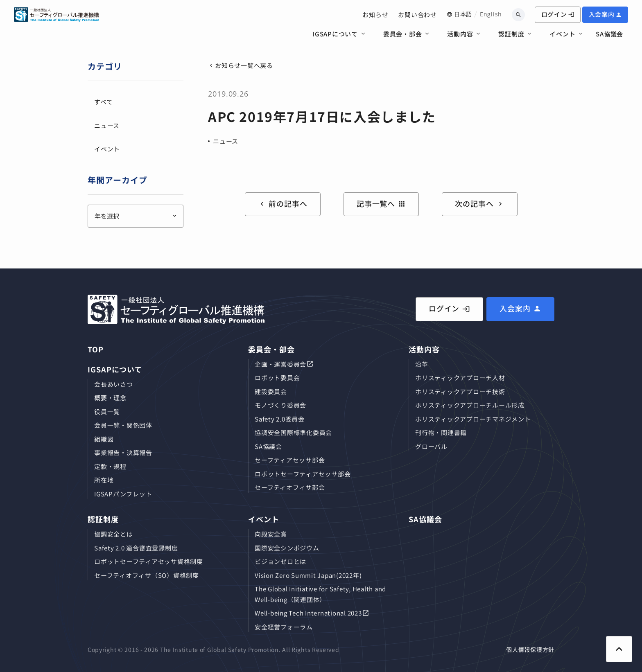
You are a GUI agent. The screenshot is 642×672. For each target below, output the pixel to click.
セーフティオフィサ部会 (290, 487)
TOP (96, 349)
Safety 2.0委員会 (280, 419)
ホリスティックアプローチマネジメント (473, 419)
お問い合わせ (417, 15)
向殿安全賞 (271, 534)
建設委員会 (271, 391)
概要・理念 (110, 398)
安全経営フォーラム (284, 627)
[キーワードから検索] (518, 15)
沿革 (422, 364)
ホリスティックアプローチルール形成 (470, 405)
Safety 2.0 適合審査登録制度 (136, 548)
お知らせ (375, 15)
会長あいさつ (114, 384)
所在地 (104, 480)
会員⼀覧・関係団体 (123, 425)
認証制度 (511, 34)
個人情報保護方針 (530, 649)
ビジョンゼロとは (280, 561)
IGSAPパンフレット (123, 494)
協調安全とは (114, 534)
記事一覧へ (381, 203)
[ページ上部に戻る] (619, 649)
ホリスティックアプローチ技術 (460, 391)
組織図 (104, 439)
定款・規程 (110, 466)
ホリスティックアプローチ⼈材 (460, 378)
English (491, 14)
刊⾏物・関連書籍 (441, 432)
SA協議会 (609, 34)
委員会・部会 (403, 34)
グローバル (431, 446)
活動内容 (460, 34)
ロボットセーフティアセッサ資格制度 (149, 561)
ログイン (558, 14)
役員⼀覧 (107, 412)
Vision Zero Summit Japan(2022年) (308, 575)
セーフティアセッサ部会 (290, 460)
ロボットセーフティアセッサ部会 (303, 474)
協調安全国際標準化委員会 (293, 432)
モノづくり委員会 (280, 405)
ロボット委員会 (277, 378)
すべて (103, 102)
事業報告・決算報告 (123, 452)
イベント (562, 34)
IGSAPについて (335, 34)
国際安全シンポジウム (287, 548)
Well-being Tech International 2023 (308, 613)
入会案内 (602, 14)
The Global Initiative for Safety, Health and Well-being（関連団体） (320, 594)
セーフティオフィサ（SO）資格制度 (147, 575)
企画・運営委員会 (280, 364)
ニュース (226, 141)
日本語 (463, 14)
